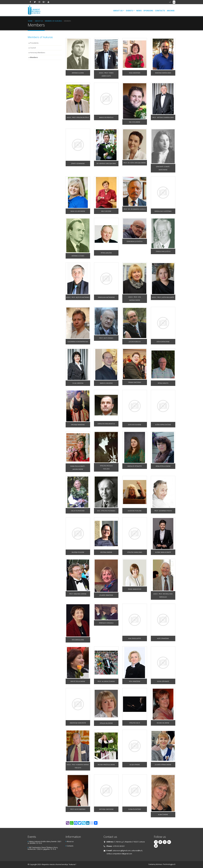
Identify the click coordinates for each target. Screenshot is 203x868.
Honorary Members (38, 53)
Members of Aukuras (53, 21)
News (139, 11)
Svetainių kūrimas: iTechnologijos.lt (162, 864)
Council (33, 48)
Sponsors (148, 11)
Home (30, 21)
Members (34, 57)
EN (174, 2)
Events (129, 11)
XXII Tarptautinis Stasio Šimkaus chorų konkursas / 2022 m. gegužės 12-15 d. (43, 848)
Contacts (160, 11)
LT (170, 2)
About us (118, 11)
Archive (171, 11)
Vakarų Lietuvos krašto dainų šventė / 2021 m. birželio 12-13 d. (44, 842)
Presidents (34, 43)
